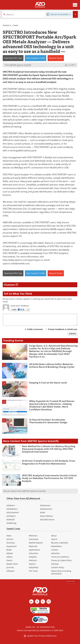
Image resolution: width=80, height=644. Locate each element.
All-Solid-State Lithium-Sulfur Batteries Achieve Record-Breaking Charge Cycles (52, 365)
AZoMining (11, 523)
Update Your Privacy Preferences (40, 636)
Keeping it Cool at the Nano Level (48, 383)
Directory (11, 543)
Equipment (12, 546)
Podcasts (33, 560)
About (54, 536)
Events (9, 560)
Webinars (33, 536)
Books (9, 550)
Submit (72, 333)
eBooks (10, 553)
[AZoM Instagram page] (49, 602)
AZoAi (43, 512)
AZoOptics (11, 516)
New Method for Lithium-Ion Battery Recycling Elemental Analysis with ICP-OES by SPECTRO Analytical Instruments (49, 449)
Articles (10, 539)
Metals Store (12, 564)
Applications (35, 550)
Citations (11, 285)
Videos (9, 557)
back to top (71, 581)
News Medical (46, 516)
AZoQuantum (46, 509)
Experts (32, 564)
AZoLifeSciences (47, 520)
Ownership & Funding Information (61, 572)
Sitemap (55, 564)
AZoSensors (45, 505)
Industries (33, 553)
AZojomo (33, 557)
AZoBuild (11, 520)
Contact (55, 550)
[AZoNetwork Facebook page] (37, 602)
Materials (33, 546)
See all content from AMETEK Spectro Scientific (25, 491)
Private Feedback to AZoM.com (63, 329)
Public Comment (35, 329)
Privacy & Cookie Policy (61, 560)
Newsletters (57, 546)
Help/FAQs (34, 567)
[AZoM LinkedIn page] (31, 602)
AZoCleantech (13, 512)
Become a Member (60, 543)
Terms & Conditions (60, 557)
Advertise (55, 553)
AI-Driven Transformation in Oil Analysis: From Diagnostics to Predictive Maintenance (49, 462)
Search (54, 539)
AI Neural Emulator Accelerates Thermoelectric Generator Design (48, 421)
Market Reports (36, 543)
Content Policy (58, 567)
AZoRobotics (12, 509)
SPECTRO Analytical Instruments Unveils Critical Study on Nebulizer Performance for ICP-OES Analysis (49, 478)
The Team (33, 571)
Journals (10, 567)
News (16, 25)
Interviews (34, 539)
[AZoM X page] (43, 602)
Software (11, 571)
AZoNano (11, 505)
